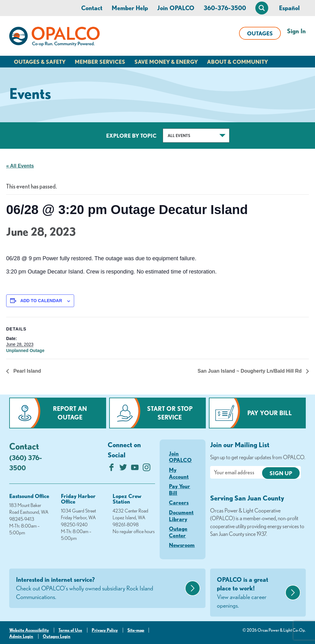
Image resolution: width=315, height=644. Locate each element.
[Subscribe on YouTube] (135, 469)
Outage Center (178, 532)
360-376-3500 (225, 8)
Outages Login (57, 636)
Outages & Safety (40, 62)
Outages (260, 33)
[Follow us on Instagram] (147, 469)
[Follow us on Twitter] (123, 469)
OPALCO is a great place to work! (250, 593)
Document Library (181, 516)
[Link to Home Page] (54, 38)
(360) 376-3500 (26, 463)
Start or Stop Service (170, 413)
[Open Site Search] (262, 8)
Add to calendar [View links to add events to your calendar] (41, 301)
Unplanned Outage (25, 350)
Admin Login (21, 636)
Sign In (296, 31)
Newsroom (182, 545)
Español (289, 8)
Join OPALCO (176, 8)
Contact (92, 8)
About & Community (237, 62)
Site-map (136, 630)
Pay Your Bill (270, 413)
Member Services (100, 62)
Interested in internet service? (100, 589)
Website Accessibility (29, 630)
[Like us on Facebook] (112, 469)
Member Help (130, 8)
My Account (179, 473)
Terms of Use (70, 630)
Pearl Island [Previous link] (26, 371)
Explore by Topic (131, 136)
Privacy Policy (105, 630)
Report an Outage (70, 413)
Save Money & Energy (166, 62)
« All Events (20, 166)
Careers (179, 502)
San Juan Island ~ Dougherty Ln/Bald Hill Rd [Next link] (250, 371)
